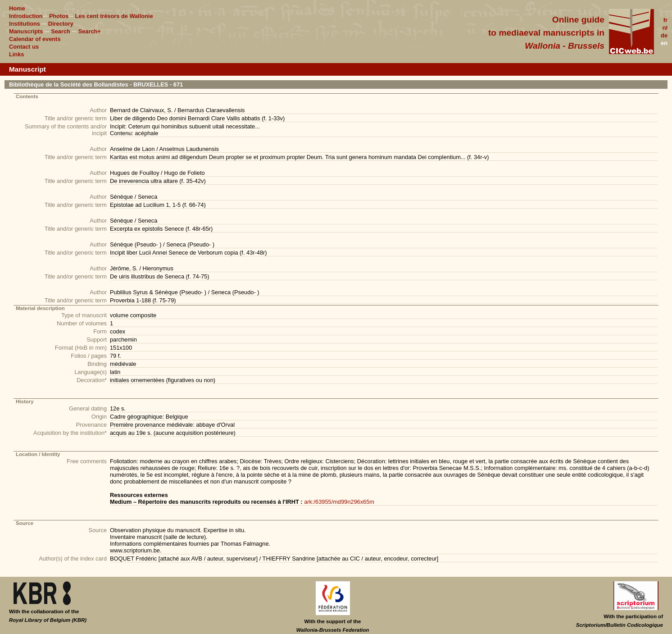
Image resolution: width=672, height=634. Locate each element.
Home (17, 8)
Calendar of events (35, 39)
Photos (59, 16)
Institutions (25, 24)
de (664, 35)
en (664, 43)
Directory (61, 24)
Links (16, 54)
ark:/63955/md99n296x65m (339, 502)
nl (665, 28)
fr (665, 20)
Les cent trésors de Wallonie (114, 16)
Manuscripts (26, 31)
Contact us (24, 47)
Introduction (26, 16)
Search (61, 31)
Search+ (90, 31)
